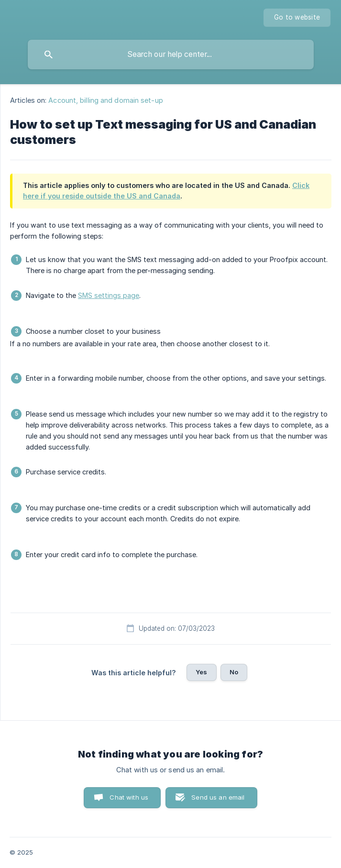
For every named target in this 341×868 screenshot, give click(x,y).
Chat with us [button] (129, 797)
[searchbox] (171, 55)
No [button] (234, 672)
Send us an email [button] (218, 797)
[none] (297, 18)
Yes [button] (201, 672)
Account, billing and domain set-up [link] (105, 100)
